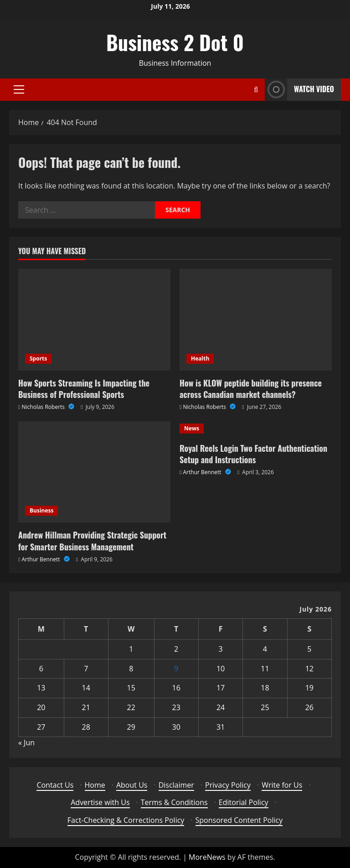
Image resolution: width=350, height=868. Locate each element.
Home (95, 785)
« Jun (26, 743)
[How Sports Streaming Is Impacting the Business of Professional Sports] (94, 320)
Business (41, 510)
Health (200, 358)
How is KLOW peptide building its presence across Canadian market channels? (251, 389)
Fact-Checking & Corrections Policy (126, 820)
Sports (38, 358)
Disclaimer (176, 785)
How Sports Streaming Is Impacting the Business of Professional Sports (84, 389)
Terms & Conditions (174, 802)
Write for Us (282, 785)
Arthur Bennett (42, 559)
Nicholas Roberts (44, 407)
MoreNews (207, 857)
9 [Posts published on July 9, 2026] (176, 669)
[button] (19, 89)
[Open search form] (256, 90)
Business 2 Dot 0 (175, 42)
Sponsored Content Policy (239, 820)
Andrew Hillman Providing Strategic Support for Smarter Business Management (92, 541)
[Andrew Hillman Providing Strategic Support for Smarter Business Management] (94, 472)
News (192, 428)
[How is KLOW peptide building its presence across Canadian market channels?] (256, 320)
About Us (132, 785)
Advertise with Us (100, 802)
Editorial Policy (244, 802)
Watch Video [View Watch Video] (299, 90)
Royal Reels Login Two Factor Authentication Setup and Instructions (253, 454)
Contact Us (55, 785)
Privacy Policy (228, 785)
